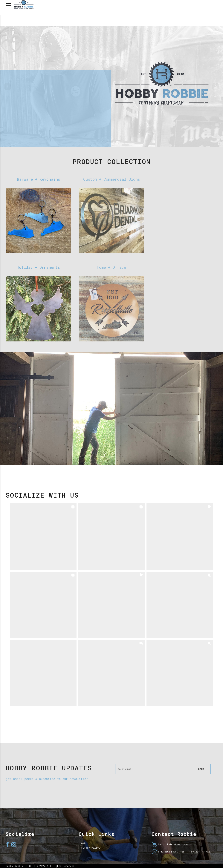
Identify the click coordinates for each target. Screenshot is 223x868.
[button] (43, 537)
